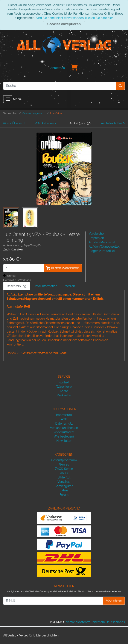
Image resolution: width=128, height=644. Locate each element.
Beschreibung (17, 286)
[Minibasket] (74, 68)
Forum (64, 495)
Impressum (64, 415)
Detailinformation (45, 286)
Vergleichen (97, 234)
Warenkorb (64, 387)
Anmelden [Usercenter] (58, 68)
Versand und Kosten (64, 428)
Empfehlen (96, 238)
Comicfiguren (64, 486)
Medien (70, 286)
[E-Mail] (53, 601)
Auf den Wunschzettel (104, 247)
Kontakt (64, 382)
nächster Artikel (113, 123)
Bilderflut (64, 477)
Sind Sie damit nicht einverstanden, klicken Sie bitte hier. (75, 18)
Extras (64, 490)
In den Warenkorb (63, 268)
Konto (64, 391)
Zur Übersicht (14, 123)
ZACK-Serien (64, 469)
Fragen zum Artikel (102, 251)
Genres (64, 464)
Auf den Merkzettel (102, 242)
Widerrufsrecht (64, 432)
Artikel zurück (46, 123)
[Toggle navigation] (8, 99)
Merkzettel (64, 395)
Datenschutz (64, 424)
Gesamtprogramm (64, 460)
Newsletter (64, 441)
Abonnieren (114, 600)
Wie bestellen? (64, 436)
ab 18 (64, 473)
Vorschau (64, 482)
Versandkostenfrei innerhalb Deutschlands (95, 622)
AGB (64, 419)
